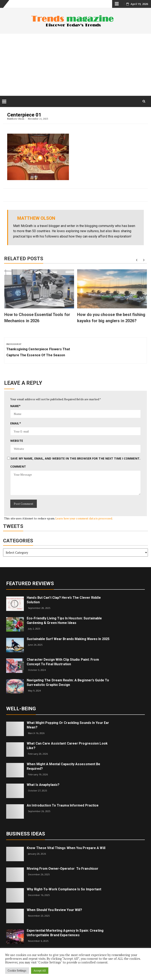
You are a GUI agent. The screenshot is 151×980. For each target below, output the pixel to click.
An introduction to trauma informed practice (63, 805)
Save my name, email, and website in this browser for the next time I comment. (75, 458)
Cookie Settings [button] (17, 970)
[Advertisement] (75, 65)
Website (17, 441)
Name (16, 406)
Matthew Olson (16, 119)
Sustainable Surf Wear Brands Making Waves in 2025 (68, 639)
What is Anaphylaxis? (43, 785)
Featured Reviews (30, 583)
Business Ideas (26, 834)
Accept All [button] (40, 970)
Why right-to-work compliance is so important (64, 889)
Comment (18, 466)
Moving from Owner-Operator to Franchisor (63, 869)
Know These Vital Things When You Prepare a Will (66, 848)
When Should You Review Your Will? (54, 910)
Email (16, 423)
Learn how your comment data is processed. (84, 518)
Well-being (21, 709)
